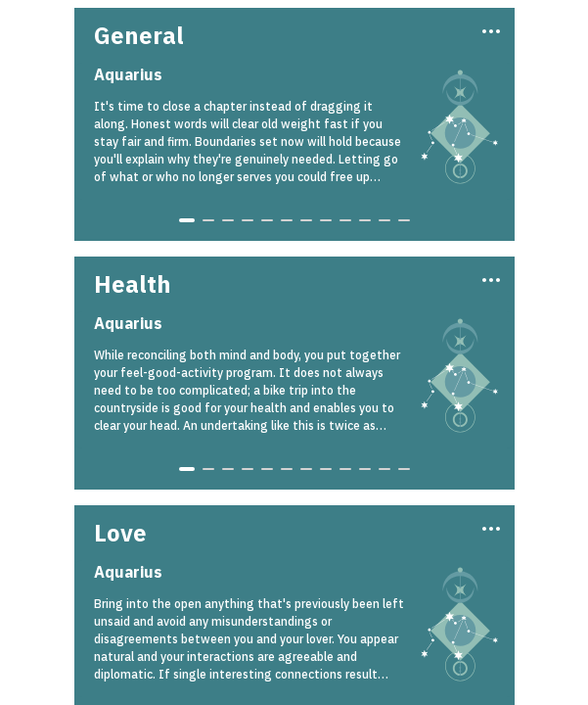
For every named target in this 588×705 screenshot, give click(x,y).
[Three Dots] (489, 29)
